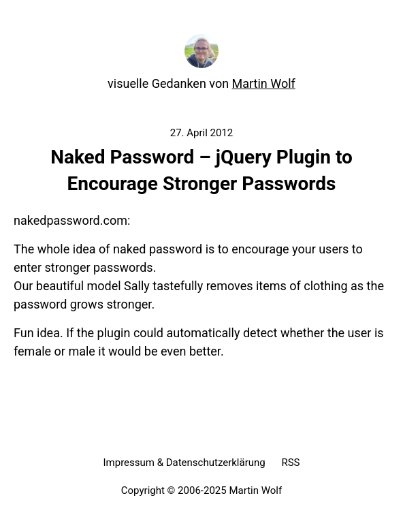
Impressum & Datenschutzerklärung (184, 463)
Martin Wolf (264, 83)
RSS (290, 463)
